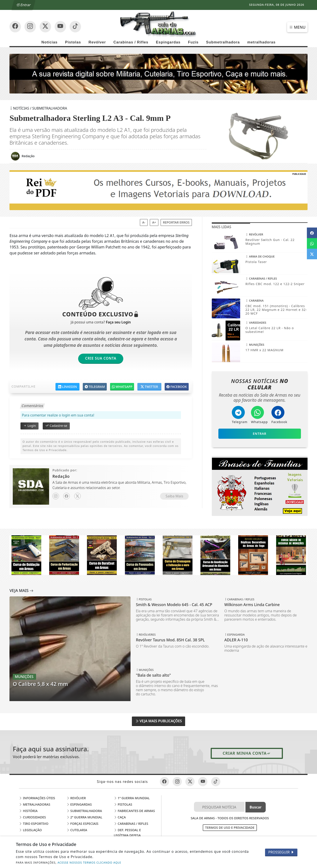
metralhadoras (261, 42)
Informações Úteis (37, 798)
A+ (154, 222)
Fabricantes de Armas (134, 811)
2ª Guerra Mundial (84, 817)
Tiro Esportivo (34, 824)
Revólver (97, 42)
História (28, 811)
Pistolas (73, 42)
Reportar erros (176, 222)
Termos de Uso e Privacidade (230, 828)
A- (144, 222)
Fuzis (193, 42)
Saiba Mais (174, 496)
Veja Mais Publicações (158, 721)
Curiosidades (32, 817)
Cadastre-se (56, 426)
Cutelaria (77, 830)
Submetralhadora (223, 42)
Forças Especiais (82, 824)
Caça (120, 817)
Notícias (49, 42)
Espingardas (168, 42)
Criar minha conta (247, 753)
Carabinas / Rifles (131, 42)
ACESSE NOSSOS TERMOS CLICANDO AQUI (89, 862)
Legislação (30, 830)
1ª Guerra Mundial (132, 798)
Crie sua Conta (101, 358)
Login (29, 426)
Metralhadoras (35, 804)
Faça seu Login (118, 322)
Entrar (23, 5)
